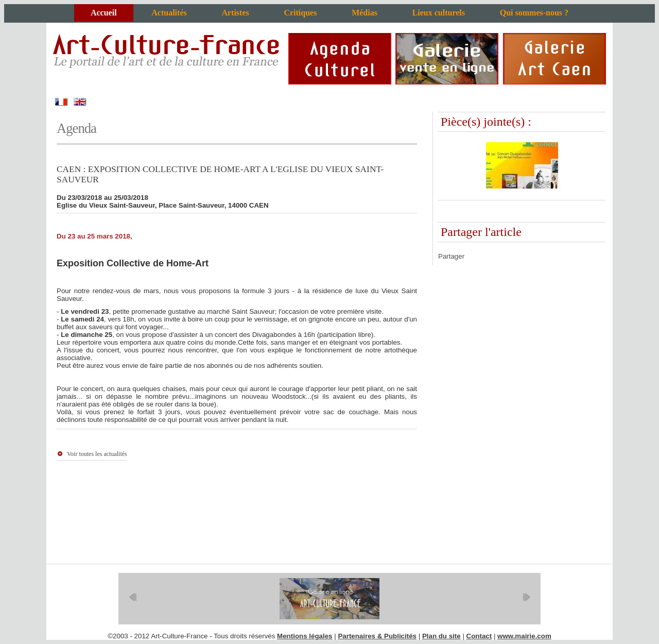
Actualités (169, 13)
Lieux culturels (439, 13)
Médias (365, 13)
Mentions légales (305, 636)
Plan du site (441, 636)
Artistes (235, 13)
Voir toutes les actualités (97, 454)
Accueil (104, 13)
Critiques (300, 13)
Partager (451, 256)
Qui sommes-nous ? (534, 13)
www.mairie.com (524, 636)
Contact (479, 636)
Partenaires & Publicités (377, 636)
